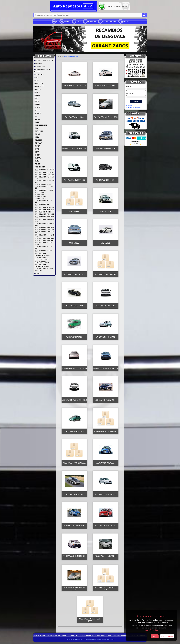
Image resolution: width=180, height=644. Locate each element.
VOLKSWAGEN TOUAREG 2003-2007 (44, 269)
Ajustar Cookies (167, 636)
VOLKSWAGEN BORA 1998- (45, 175)
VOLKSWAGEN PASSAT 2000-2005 (46, 221)
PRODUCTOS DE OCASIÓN (44, 61)
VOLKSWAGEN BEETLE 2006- (46, 173)
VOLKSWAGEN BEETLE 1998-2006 (46, 170)
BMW (36, 80)
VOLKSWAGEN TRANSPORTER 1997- (42, 258)
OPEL (36, 137)
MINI (36, 128)
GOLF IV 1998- (41, 196)
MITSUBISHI (39, 131)
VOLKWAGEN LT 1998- (43, 212)
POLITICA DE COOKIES (112, 635)
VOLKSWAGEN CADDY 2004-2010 (45, 182)
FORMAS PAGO (125, 21)
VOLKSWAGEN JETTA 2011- (45, 210)
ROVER (37, 146)
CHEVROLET (39, 86)
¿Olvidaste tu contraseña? (134, 107)
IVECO (37, 110)
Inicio (55, 21)
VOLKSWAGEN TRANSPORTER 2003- (42, 262)
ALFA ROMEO (39, 74)
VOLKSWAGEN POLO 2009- (45, 241)
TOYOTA (37, 164)
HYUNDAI (38, 107)
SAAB (36, 149)
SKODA (37, 155)
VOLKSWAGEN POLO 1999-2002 (45, 232)
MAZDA (37, 122)
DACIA (37, 92)
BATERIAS (38, 64)
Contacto (77, 21)
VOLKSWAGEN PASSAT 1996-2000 (46, 217)
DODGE (37, 95)
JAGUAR (37, 113)
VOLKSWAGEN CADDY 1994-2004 (45, 178)
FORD (37, 101)
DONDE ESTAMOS (90, 21)
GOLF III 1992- (40, 194)
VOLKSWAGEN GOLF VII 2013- (44, 205)
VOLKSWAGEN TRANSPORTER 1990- (42, 255)
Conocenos (65, 21)
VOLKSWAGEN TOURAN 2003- (44, 244)
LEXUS (37, 119)
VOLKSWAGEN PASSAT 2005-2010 (46, 224)
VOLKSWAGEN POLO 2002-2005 (45, 236)
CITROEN (38, 89)
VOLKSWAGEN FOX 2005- (44, 190)
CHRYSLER (38, 83)
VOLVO (37, 273)
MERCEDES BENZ (41, 125)
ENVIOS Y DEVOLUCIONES (108, 21)
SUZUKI (37, 161)
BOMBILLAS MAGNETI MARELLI (42, 70)
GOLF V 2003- (40, 198)
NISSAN (37, 134)
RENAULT (38, 143)
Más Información (151, 630)
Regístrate (129, 106)
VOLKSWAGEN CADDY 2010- (45, 184)
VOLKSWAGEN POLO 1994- (45, 229)
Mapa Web (38, 635)
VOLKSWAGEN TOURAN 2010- (44, 251)
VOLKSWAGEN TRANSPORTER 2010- (42, 266)
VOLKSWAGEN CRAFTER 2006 (44, 187)
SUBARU (37, 158)
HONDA (37, 104)
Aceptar (155, 636)
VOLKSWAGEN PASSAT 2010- (46, 227)
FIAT (36, 98)
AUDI (36, 77)
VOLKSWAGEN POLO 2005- (45, 239)
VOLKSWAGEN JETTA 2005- (45, 208)
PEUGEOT (38, 140)
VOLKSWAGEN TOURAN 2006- (44, 247)
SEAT (36, 152)
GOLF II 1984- (40, 192)
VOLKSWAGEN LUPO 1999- (45, 214)
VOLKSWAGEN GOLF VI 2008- (44, 201)
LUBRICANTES (39, 67)
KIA (36, 116)
